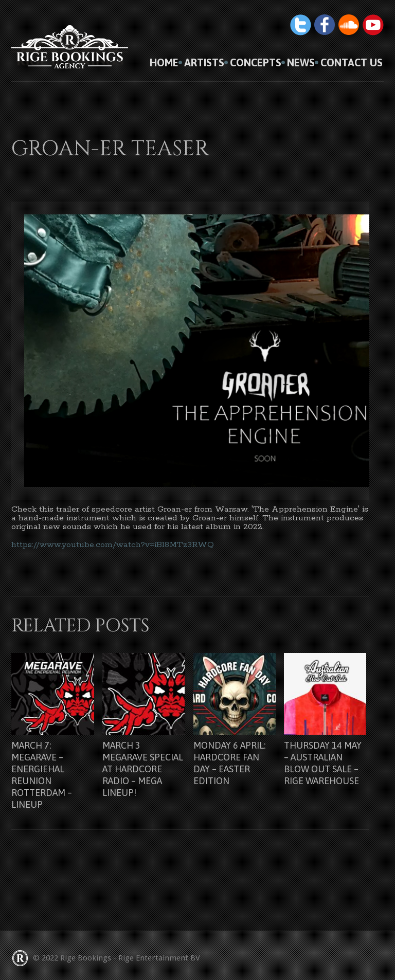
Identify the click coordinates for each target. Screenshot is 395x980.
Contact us (352, 63)
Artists (204, 63)
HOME (164, 63)
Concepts (256, 63)
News (301, 63)
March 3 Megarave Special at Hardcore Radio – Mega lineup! (143, 769)
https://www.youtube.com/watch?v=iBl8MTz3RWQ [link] (113, 545)
